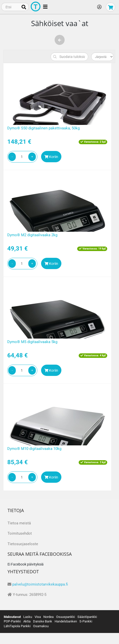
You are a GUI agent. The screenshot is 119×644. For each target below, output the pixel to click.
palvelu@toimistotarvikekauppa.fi (40, 584)
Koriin (51, 157)
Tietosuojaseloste (23, 544)
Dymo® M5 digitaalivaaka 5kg (32, 342)
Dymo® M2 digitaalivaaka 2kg (32, 235)
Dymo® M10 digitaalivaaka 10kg (34, 449)
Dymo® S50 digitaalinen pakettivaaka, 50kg (43, 128)
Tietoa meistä (19, 523)
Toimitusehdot (20, 533)
